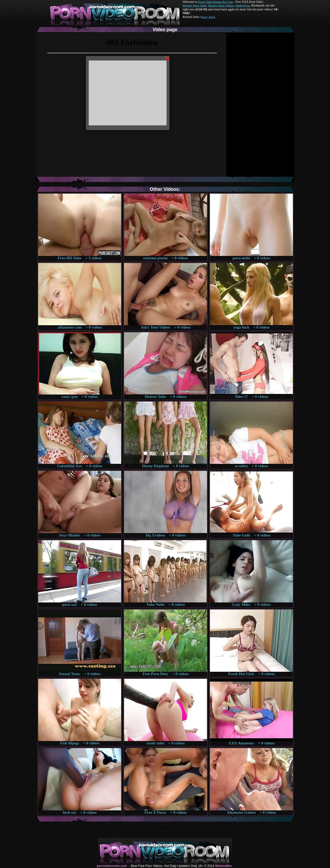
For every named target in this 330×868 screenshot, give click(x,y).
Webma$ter (223, 866)
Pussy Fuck (208, 17)
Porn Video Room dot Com (215, 2)
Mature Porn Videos (221, 5)
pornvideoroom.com (112, 866)
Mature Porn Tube (195, 5)
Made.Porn (243, 5)
